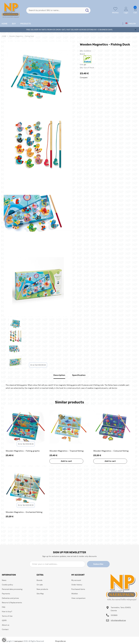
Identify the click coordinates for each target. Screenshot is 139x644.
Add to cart (66, 461)
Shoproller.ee (61, 641)
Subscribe (98, 564)
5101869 (114, 615)
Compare (84, 78)
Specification (79, 375)
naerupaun (19, 641)
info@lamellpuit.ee (118, 620)
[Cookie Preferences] (4, 640)
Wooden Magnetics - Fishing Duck (22, 36)
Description (59, 375)
